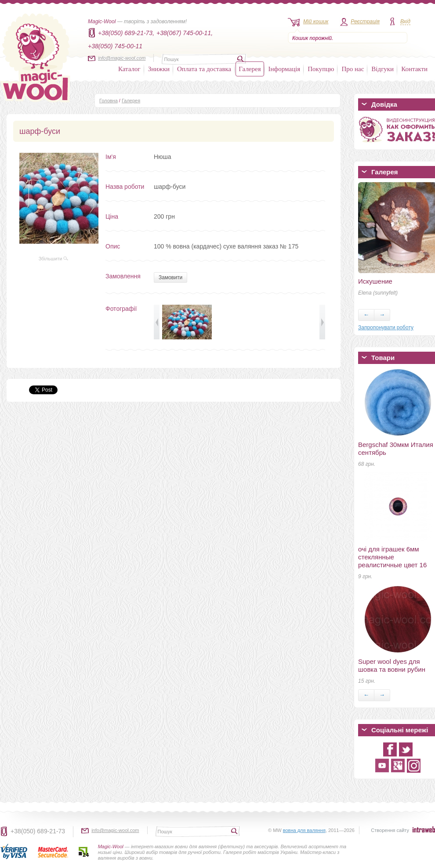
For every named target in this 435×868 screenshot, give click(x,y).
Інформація (285, 69)
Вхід (405, 22)
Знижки (159, 69)
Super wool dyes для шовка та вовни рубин (392, 665)
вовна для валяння (304, 830)
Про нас (353, 69)
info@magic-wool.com (122, 58)
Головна (109, 101)
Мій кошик (316, 22)
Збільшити (54, 259)
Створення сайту (390, 830)
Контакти (414, 69)
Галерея (250, 69)
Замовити (170, 277)
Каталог (129, 69)
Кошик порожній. (313, 38)
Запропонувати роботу (386, 328)
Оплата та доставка (204, 69)
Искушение (375, 281)
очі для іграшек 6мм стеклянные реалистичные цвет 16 (392, 557)
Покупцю (321, 69)
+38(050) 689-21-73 (38, 831)
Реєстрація (365, 22)
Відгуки (382, 69)
